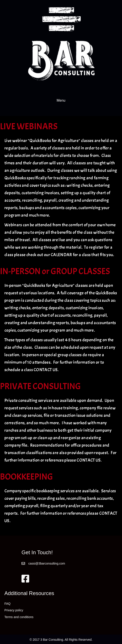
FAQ (7, 604)
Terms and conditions (19, 617)
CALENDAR (61, 255)
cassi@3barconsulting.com (47, 563)
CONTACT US (46, 370)
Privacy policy (14, 610)
